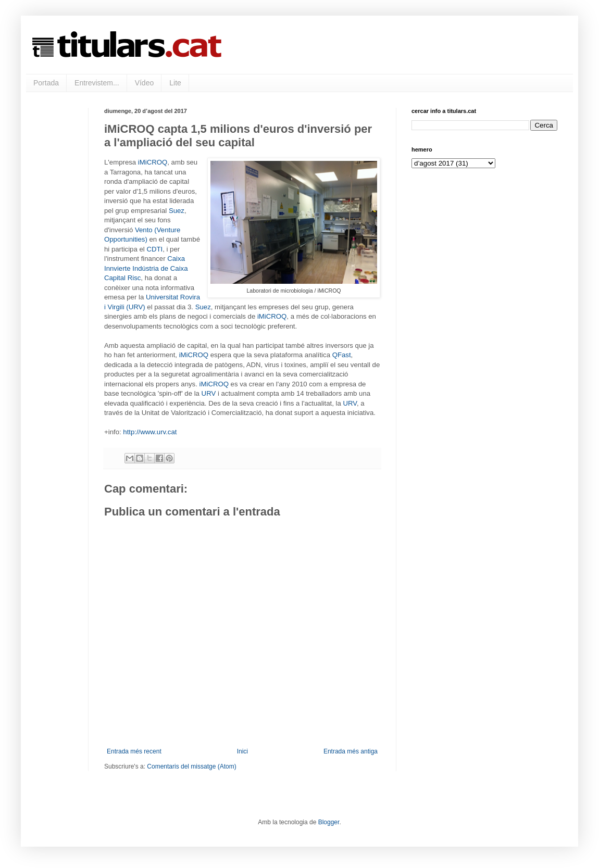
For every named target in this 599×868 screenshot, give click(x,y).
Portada (46, 83)
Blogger (329, 822)
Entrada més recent (134, 751)
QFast (342, 355)
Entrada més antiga (351, 751)
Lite (175, 83)
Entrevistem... (97, 83)
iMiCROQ (153, 162)
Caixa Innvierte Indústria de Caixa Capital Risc (146, 268)
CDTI (154, 249)
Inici (242, 751)
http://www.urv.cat (150, 432)
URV (209, 393)
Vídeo (145, 83)
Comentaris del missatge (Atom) (191, 766)
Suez (177, 211)
